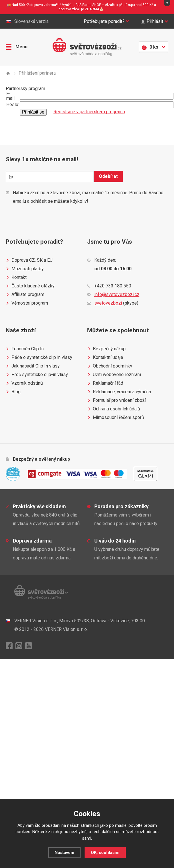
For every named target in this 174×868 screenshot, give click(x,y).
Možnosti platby (25, 269)
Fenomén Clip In (25, 349)
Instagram (19, 646)
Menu (17, 47)
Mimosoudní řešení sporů (116, 418)
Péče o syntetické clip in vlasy (39, 357)
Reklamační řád (105, 383)
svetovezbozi (108, 303)
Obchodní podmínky (110, 366)
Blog (13, 392)
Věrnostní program (27, 303)
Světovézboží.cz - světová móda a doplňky (87, 47)
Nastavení (64, 853)
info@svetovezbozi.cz (117, 294)
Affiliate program (25, 295)
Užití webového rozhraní (114, 375)
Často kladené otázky (30, 286)
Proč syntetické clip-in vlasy (37, 375)
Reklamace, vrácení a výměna (119, 392)
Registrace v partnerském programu (89, 112)
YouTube (29, 646)
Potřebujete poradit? (106, 21)
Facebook (9, 646)
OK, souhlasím (105, 853)
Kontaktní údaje (105, 357)
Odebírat (108, 176)
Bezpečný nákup (106, 349)
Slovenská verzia (27, 21)
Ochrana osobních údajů (114, 409)
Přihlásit (155, 21)
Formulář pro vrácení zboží (116, 400)
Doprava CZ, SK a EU (29, 260)
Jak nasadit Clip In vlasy (33, 366)
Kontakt (16, 277)
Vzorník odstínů (24, 383)
